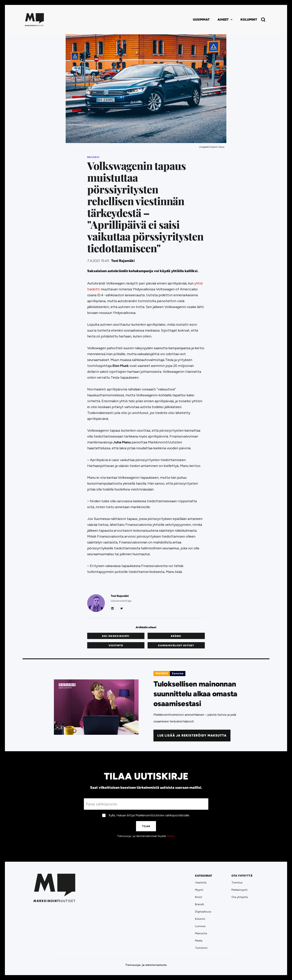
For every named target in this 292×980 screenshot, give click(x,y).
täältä (171, 836)
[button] (225, 20)
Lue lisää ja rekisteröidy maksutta (192, 735)
